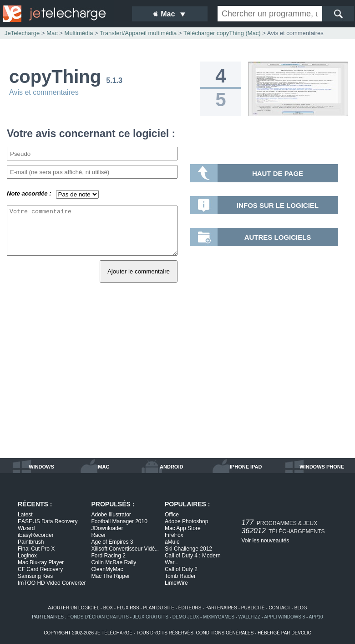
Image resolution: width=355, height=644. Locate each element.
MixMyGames (219, 617)
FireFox (174, 535)
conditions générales (225, 633)
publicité (253, 608)
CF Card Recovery (40, 569)
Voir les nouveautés (265, 541)
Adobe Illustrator (111, 515)
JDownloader (107, 528)
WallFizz (249, 617)
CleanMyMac (107, 569)
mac (104, 467)
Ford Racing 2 (108, 556)
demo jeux (186, 617)
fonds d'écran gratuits (98, 617)
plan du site (159, 608)
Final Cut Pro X (36, 549)
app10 (316, 617)
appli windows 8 (284, 617)
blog (301, 608)
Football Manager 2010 (119, 521)
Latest (25, 515)
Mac (52, 33)
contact (279, 608)
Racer (98, 535)
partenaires (221, 608)
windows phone (322, 467)
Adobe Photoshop (186, 521)
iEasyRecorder (36, 535)
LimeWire (176, 583)
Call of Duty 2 (181, 569)
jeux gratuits (151, 617)
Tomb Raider (180, 576)
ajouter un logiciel (73, 608)
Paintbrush (31, 542)
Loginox (27, 556)
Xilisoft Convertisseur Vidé (125, 549)
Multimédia (79, 33)
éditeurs (190, 608)
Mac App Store (183, 528)
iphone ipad (246, 467)
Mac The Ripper (110, 576)
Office (172, 515)
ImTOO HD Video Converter (52, 583)
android (171, 467)
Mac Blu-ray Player (41, 562)
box (108, 608)
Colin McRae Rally (114, 562)
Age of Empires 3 (112, 542)
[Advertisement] (177, 381)
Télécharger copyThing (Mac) (222, 33)
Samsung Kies (35, 576)
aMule (172, 542)
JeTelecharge (22, 33)
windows (41, 467)
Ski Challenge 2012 (188, 549)
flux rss (128, 608)
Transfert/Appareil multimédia (138, 33)
